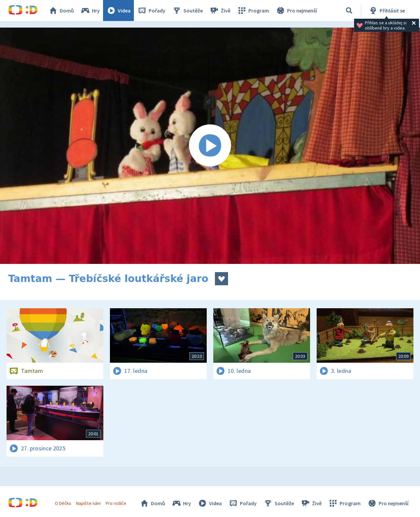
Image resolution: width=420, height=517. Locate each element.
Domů (61, 11)
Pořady (151, 11)
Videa (118, 11)
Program (253, 11)
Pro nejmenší (296, 11)
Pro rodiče (116, 503)
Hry (90, 11)
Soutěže (187, 11)
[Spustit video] (210, 146)
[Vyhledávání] (349, 11)
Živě (220, 11)
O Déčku (63, 503)
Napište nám (88, 503)
